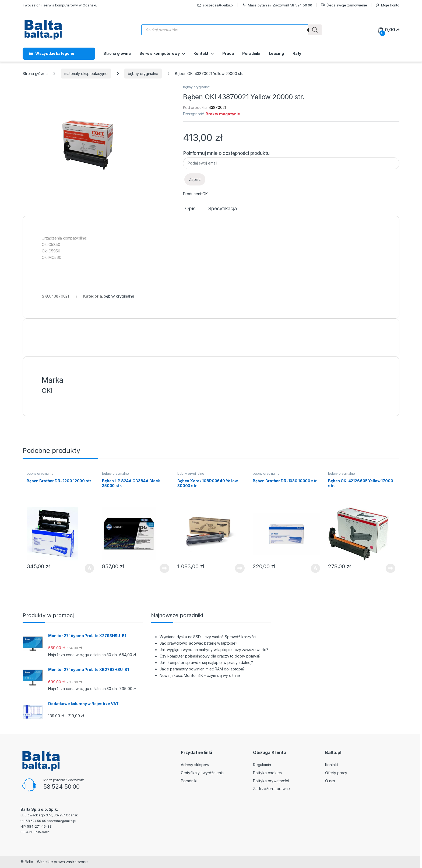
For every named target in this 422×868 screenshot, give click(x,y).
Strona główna (117, 53)
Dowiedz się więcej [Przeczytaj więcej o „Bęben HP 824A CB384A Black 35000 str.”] (164, 568)
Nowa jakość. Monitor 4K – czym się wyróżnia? (200, 675)
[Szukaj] (315, 30)
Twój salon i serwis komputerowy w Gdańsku (60, 5)
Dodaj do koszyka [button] (89, 568)
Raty (297, 53)
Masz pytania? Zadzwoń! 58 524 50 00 (277, 5)
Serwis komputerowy (159, 53)
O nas (330, 781)
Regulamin (262, 765)
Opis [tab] (190, 209)
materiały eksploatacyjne (86, 74)
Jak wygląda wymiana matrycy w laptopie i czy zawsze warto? (214, 650)
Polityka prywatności (271, 781)
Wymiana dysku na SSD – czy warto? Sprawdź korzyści (208, 637)
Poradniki (251, 53)
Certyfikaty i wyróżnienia (202, 773)
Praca (228, 53)
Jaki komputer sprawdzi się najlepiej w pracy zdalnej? (206, 662)
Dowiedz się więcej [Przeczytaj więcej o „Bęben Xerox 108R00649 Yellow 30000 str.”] (240, 568)
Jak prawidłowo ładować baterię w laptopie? (198, 643)
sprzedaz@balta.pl (216, 5)
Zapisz (195, 179)
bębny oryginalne (143, 74)
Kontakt (201, 53)
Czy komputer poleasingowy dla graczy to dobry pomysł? (210, 656)
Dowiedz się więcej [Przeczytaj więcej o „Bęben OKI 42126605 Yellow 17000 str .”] (391, 568)
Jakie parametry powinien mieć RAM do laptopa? (202, 669)
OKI (205, 194)
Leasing (276, 53)
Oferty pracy (336, 773)
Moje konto (387, 5)
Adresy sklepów (195, 765)
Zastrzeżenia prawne (271, 789)
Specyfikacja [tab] (222, 209)
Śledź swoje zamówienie (344, 5)
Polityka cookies (267, 773)
